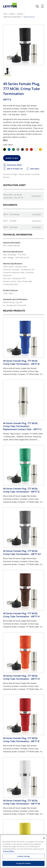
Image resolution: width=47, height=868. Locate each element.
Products (12, 14)
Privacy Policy (9, 851)
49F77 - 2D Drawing (11, 214)
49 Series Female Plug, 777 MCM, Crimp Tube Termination (21, 362)
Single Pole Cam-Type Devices (12, 17)
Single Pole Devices (29, 17)
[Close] (44, 838)
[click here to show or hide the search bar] (37, 6)
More (5, 140)
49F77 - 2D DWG (10, 221)
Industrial (20, 14)
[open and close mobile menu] (43, 6)
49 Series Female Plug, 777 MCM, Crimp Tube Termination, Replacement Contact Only (22, 426)
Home (5, 14)
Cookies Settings (23, 856)
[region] (23, 851)
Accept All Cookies (23, 863)
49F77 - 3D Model (10, 227)
